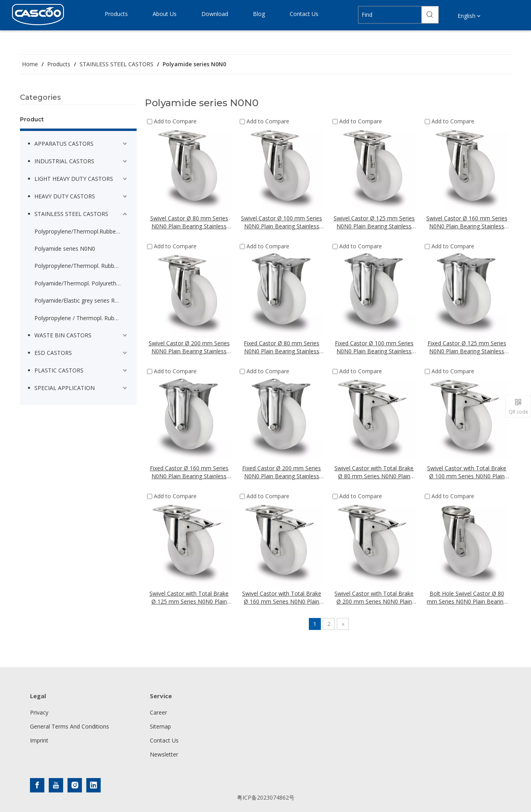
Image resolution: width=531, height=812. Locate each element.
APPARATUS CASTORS (64, 144)
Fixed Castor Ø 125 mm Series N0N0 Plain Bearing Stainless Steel (467, 347)
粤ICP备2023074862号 (266, 797)
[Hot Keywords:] (430, 15)
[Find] (390, 15)
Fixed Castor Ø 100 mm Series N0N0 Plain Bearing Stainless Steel (374, 347)
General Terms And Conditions (70, 726)
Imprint (39, 740)
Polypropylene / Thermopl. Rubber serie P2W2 (82, 318)
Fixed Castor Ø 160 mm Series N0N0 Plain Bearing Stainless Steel (189, 472)
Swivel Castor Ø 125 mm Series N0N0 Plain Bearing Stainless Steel (374, 222)
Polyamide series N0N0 (65, 249)
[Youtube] (56, 785)
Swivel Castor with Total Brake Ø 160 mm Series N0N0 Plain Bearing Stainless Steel (282, 598)
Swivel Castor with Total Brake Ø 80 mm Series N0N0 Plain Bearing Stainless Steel (374, 472)
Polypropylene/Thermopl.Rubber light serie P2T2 (82, 231)
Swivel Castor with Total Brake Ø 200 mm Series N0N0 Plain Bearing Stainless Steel (374, 598)
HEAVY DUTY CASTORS (65, 196)
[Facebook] (37, 785)
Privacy (39, 712)
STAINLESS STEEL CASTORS (71, 214)
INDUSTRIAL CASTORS (64, 161)
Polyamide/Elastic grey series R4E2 (79, 300)
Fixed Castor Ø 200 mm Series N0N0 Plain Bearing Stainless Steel (281, 472)
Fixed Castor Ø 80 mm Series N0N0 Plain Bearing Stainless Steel (281, 347)
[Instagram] (75, 785)
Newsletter (164, 754)
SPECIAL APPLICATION (65, 388)
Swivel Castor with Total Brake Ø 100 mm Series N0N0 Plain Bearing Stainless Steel (467, 472)
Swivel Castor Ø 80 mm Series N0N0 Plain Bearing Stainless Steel (189, 222)
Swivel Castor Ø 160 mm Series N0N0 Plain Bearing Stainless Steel (467, 222)
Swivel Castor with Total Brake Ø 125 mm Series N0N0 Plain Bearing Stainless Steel (189, 598)
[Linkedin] (93, 785)
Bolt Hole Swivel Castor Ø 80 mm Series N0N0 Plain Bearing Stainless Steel (467, 598)
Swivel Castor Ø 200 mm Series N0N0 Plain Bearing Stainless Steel (189, 347)
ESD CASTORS (53, 353)
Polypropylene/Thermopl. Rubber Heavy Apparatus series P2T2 (82, 266)
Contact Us (164, 740)
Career (158, 712)
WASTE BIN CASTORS (63, 335)
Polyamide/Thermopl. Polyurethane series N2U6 (82, 283)
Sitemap (160, 726)
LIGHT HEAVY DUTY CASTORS (74, 179)
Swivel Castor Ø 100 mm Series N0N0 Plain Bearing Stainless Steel (281, 222)
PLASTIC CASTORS (59, 370)
